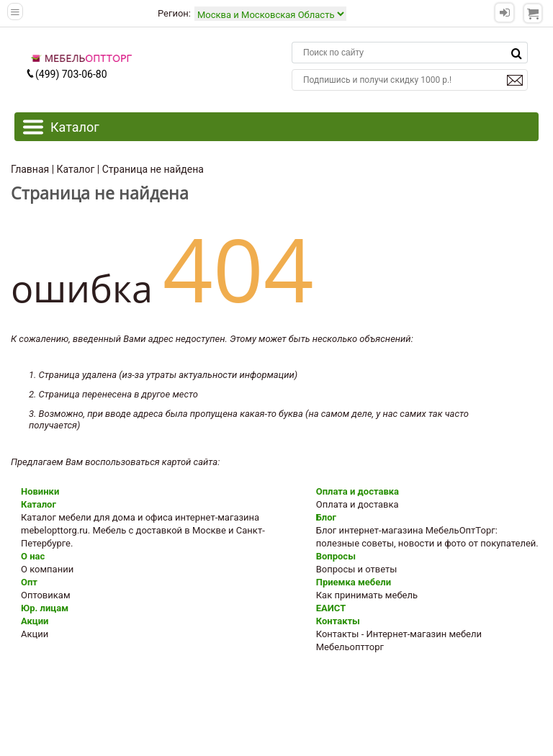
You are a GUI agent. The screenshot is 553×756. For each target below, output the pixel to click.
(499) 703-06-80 (66, 74)
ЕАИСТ (331, 608)
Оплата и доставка (358, 491)
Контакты (338, 621)
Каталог (39, 504)
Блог (326, 517)
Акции (35, 621)
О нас (33, 556)
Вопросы (336, 556)
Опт (29, 582)
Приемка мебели (354, 582)
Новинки (40, 491)
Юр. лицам (45, 608)
